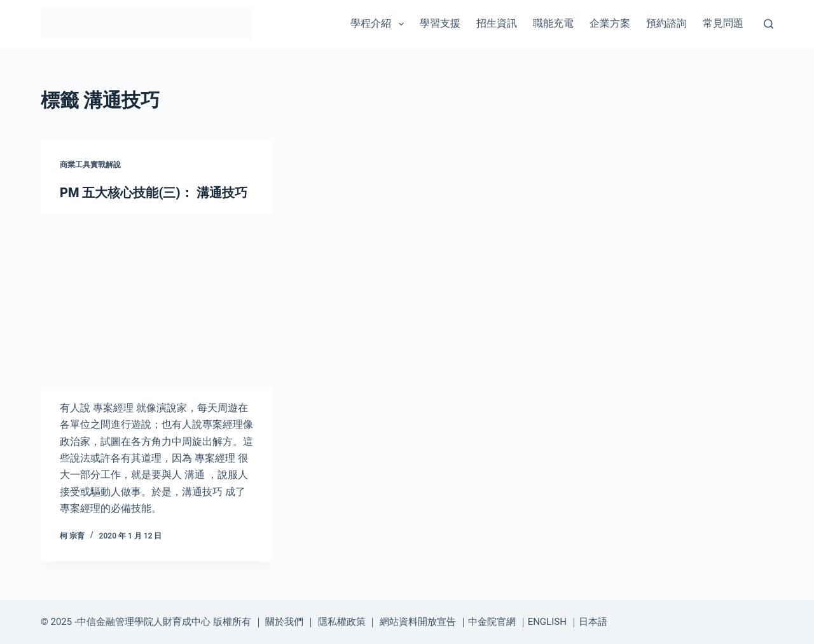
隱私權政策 (342, 622)
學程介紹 (379, 24)
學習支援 (440, 23)
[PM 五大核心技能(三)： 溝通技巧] (156, 300)
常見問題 (723, 23)
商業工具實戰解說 (90, 165)
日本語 (593, 622)
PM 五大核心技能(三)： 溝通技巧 (154, 193)
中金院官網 (492, 622)
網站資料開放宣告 (418, 622)
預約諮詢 (666, 23)
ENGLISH (547, 622)
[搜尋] (769, 24)
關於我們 (284, 622)
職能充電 (553, 23)
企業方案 (610, 23)
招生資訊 (497, 23)
